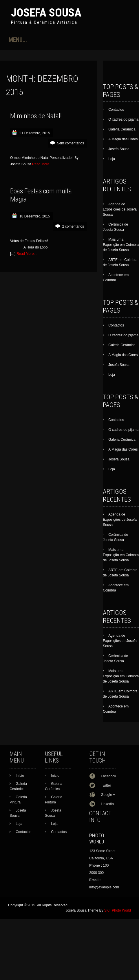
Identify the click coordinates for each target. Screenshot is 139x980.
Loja (112, 159)
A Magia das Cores (123, 139)
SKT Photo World (118, 910)
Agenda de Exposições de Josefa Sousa (120, 209)
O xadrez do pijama (123, 119)
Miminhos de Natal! (36, 116)
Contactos (116, 110)
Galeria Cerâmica (122, 129)
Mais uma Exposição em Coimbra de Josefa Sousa (121, 245)
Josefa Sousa (46, 13)
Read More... (42, 164)
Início (20, 776)
